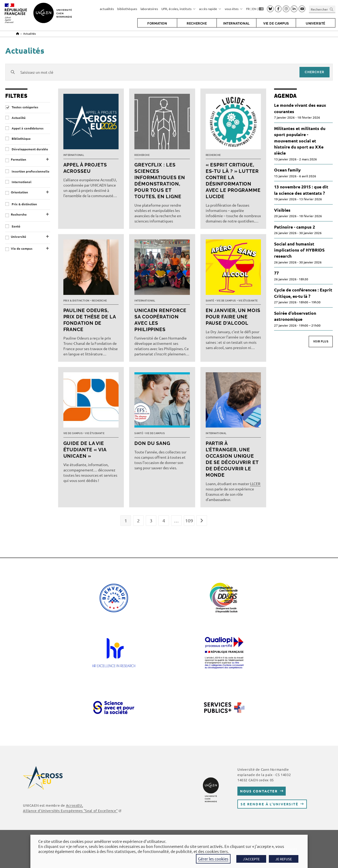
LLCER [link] (255, 484)
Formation (18, 159)
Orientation (19, 192)
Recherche (19, 214)
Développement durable (27, 149)
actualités (107, 9)
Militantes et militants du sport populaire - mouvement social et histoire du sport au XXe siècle (300, 141)
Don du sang (152, 443)
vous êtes (234, 9)
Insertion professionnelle (27, 171)
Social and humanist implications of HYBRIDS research (299, 250)
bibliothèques (127, 9)
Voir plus (321, 342)
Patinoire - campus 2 (295, 227)
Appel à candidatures (24, 128)
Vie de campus (22, 249)
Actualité (15, 118)
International (18, 182)
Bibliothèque (18, 139)
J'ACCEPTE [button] (251, 859)
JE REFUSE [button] (284, 859)
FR (248, 9)
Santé (13, 226)
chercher (314, 72)
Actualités (29, 33)
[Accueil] (18, 33)
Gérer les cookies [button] (213, 859)
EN (254, 9)
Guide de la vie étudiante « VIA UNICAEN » (85, 450)
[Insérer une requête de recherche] (322, 9)
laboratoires (149, 9)
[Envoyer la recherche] (332, 9)
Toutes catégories (22, 107)
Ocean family (287, 170)
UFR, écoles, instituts (179, 9)
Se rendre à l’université (269, 804)
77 (276, 273)
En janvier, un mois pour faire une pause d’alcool (233, 317)
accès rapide (210, 9)
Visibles (282, 210)
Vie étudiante (248, 301)
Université (18, 237)
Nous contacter (259, 791)
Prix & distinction (21, 204)
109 (189, 520)
